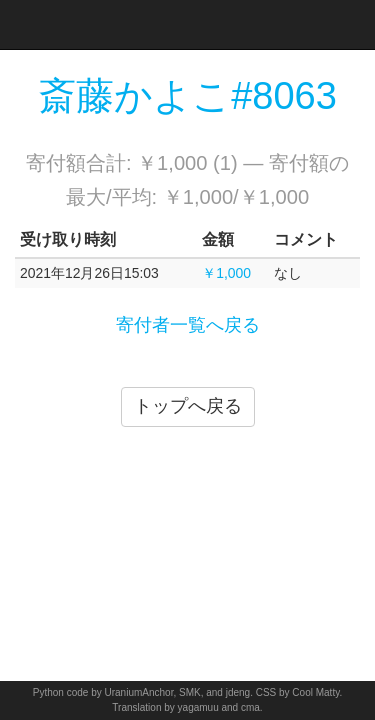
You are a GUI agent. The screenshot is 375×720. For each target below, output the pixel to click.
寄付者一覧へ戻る (188, 325)
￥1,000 (226, 273)
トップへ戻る (188, 406)
